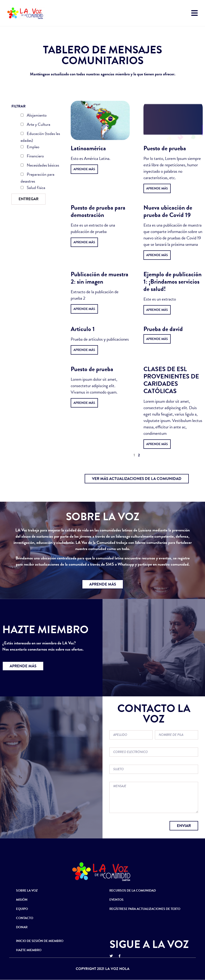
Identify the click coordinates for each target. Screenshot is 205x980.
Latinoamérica (88, 148)
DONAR (22, 927)
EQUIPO (22, 909)
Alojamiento (34, 116)
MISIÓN (22, 900)
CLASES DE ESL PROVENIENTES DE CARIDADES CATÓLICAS (171, 380)
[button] (137, 479)
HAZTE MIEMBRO (29, 950)
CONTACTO (25, 918)
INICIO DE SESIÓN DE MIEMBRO (40, 941)
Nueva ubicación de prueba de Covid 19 (168, 211)
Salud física (33, 188)
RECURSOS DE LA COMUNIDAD (133, 891)
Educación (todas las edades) (40, 137)
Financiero (32, 156)
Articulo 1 (83, 329)
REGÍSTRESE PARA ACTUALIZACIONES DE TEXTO (145, 909)
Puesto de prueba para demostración (98, 211)
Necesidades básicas (40, 166)
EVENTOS (116, 900)
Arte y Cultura (35, 125)
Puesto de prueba (165, 148)
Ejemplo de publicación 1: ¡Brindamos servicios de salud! (173, 282)
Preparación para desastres (38, 178)
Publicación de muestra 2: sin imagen (100, 278)
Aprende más (84, 169)
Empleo (30, 147)
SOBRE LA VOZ (27, 891)
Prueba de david (163, 329)
